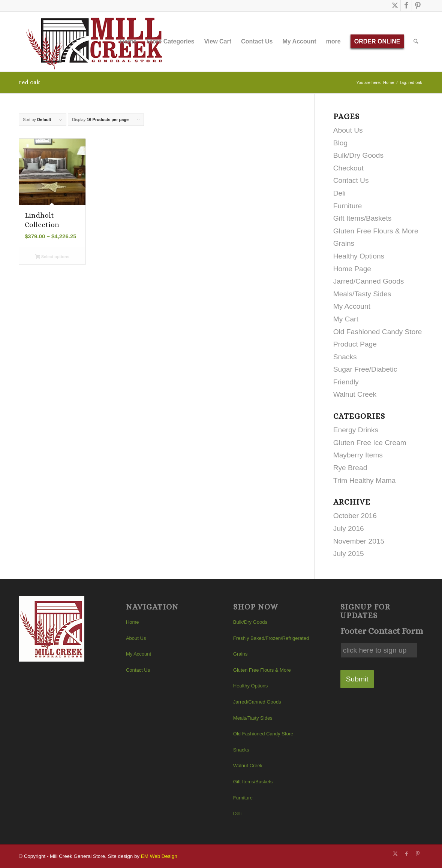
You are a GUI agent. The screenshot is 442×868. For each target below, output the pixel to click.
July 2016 (349, 528)
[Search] (416, 42)
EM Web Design (159, 856)
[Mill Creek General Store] (97, 42)
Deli (339, 193)
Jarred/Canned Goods (369, 281)
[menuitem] (128, 42)
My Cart (346, 319)
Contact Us (351, 180)
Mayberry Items (358, 455)
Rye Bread (350, 468)
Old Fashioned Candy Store (378, 332)
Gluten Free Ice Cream (370, 443)
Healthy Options (359, 256)
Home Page (352, 269)
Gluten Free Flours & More (376, 231)
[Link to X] (395, 6)
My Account (352, 306)
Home (133, 622)
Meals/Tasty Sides (362, 294)
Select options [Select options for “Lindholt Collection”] (52, 257)
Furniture (348, 206)
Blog (340, 143)
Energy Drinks (356, 430)
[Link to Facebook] (406, 6)
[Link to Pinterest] (418, 6)
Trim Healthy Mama (365, 480)
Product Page (355, 344)
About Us (348, 130)
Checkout (348, 168)
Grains (344, 243)
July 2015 (349, 554)
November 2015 (359, 541)
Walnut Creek (355, 394)
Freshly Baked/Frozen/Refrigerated (271, 638)
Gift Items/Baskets (363, 218)
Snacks (345, 357)
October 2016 (355, 516)
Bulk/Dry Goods (358, 155)
